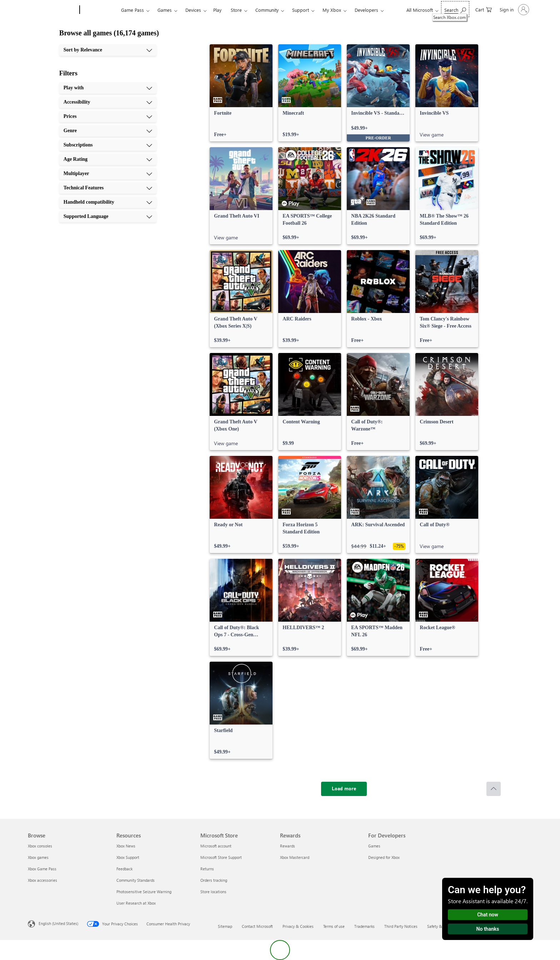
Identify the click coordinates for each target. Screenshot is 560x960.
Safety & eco (438, 926)
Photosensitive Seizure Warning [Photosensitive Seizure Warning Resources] (144, 892)
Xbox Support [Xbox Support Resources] (128, 857)
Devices (193, 10)
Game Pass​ (132, 10)
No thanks (488, 929)
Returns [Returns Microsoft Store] (207, 869)
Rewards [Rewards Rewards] (287, 846)
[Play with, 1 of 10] (108, 88)
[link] (241, 93)
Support (301, 10)
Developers (366, 10)
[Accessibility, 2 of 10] (108, 102)
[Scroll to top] (494, 789)
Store (236, 10)
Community (267, 10)
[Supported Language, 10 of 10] (108, 217)
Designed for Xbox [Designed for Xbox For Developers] (384, 857)
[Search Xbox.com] (455, 9)
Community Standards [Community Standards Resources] (136, 880)
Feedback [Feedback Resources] (124, 869)
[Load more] (344, 789)
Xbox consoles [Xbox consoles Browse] (40, 846)
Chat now (488, 915)
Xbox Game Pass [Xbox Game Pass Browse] (42, 869)
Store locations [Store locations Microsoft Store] (213, 892)
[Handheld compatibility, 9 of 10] (108, 202)
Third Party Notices (401, 926)
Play (217, 10)
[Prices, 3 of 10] (108, 116)
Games (165, 10)
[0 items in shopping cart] (484, 9)
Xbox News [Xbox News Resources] (126, 846)
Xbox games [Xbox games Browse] (38, 857)
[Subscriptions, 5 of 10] (108, 145)
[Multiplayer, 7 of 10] (108, 174)
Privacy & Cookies (298, 926)
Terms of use (334, 926)
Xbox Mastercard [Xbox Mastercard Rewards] (295, 857)
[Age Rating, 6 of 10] (108, 159)
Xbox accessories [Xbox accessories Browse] (42, 880)
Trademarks (364, 926)
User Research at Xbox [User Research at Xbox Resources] (136, 903)
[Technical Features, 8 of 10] (108, 188)
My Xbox (332, 10)
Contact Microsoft (257, 926)
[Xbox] (99, 10)
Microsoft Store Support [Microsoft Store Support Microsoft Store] (221, 857)
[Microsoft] (52, 10)
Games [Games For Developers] (374, 846)
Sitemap (225, 926)
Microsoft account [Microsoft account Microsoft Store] (216, 846)
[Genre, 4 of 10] (108, 131)
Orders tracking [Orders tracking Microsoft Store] (214, 880)
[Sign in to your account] (514, 10)
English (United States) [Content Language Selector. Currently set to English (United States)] (58, 923)
